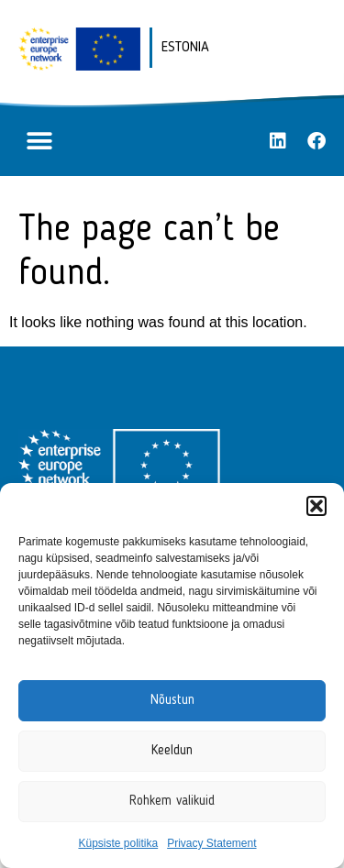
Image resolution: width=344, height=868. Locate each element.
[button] (316, 506)
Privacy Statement (211, 843)
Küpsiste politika (118, 843)
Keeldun (172, 751)
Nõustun (172, 701)
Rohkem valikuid (172, 802)
